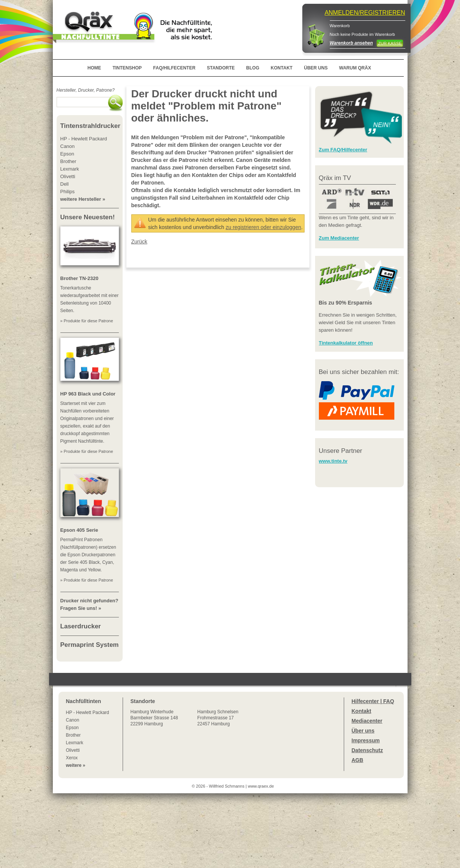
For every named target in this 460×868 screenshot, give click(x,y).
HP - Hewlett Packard (88, 713)
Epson (72, 728)
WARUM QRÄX (355, 68)
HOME (94, 68)
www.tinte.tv (333, 461)
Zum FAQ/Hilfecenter (343, 150)
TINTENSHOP (127, 68)
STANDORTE (221, 68)
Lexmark (75, 743)
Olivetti (73, 750)
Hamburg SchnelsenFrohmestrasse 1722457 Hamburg (218, 718)
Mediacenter (367, 721)
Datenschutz (367, 750)
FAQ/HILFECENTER (174, 68)
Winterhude (154, 718)
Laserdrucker (81, 626)
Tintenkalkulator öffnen (346, 343)
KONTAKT (282, 68)
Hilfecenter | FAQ (373, 701)
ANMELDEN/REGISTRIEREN (365, 13)
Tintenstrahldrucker (90, 126)
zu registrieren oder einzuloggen (263, 227)
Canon (73, 720)
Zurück (139, 242)
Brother (73, 735)
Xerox (72, 758)
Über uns (363, 731)
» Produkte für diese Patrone (87, 321)
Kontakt (362, 711)
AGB (358, 760)
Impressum (366, 740)
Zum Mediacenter (339, 238)
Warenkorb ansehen (351, 43)
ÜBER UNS (316, 68)
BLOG (253, 68)
